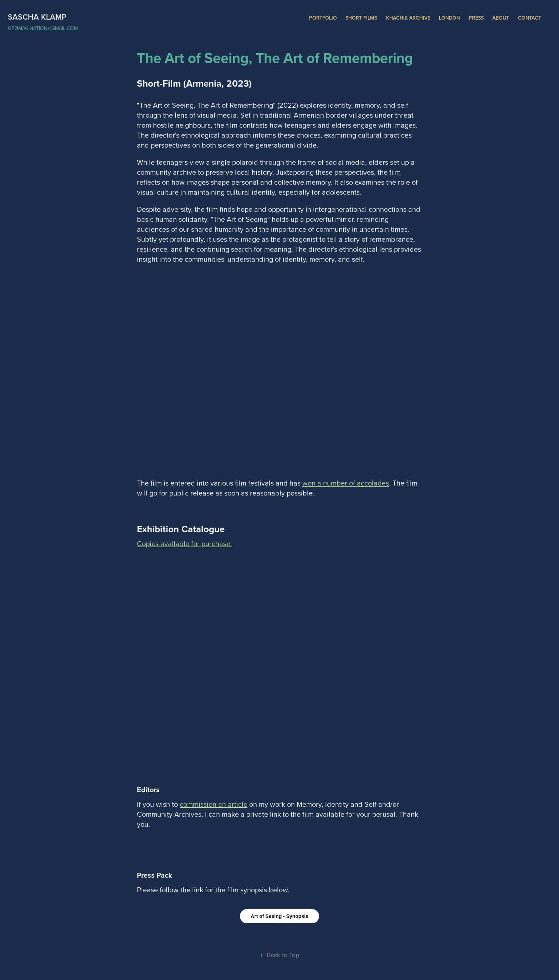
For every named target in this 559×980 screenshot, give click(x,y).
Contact (530, 18)
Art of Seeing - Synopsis (279, 916)
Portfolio (323, 18)
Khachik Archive (408, 18)
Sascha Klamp (37, 17)
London (449, 18)
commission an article (214, 804)
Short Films (361, 18)
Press (476, 18)
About (501, 18)
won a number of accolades (346, 483)
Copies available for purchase (184, 543)
